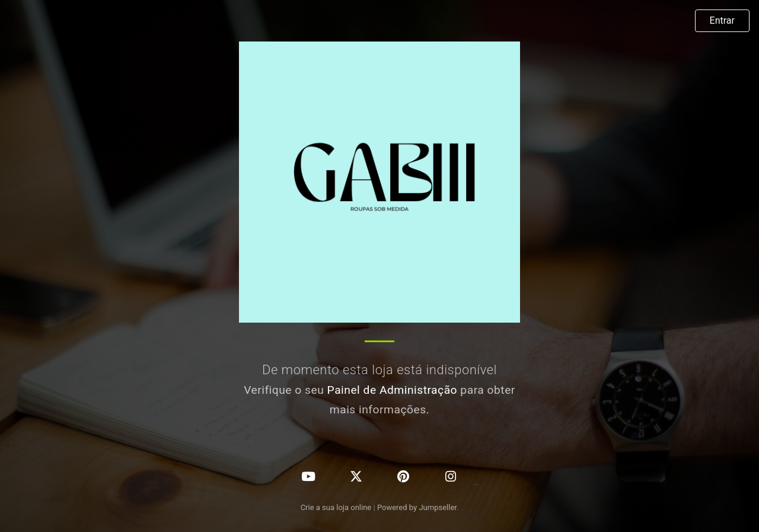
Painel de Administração (393, 390)
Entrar (722, 20)
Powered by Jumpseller (417, 507)
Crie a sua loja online (336, 507)
